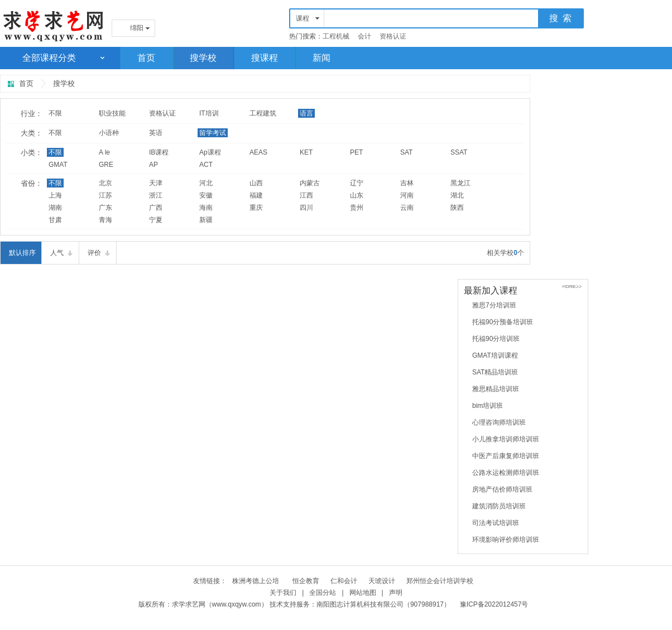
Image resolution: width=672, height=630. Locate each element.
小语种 (109, 133)
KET (306, 152)
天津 (156, 183)
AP (153, 165)
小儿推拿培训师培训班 (506, 439)
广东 (105, 208)
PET (356, 152)
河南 (407, 195)
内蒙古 (310, 183)
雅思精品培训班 (496, 389)
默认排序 (22, 253)
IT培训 (209, 113)
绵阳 (137, 28)
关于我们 (283, 593)
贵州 (357, 208)
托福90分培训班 (496, 339)
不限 (55, 113)
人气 (57, 253)
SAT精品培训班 (495, 372)
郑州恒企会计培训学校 (440, 581)
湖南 (55, 208)
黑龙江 (460, 183)
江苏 (105, 195)
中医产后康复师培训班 (506, 456)
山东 (357, 195)
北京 (105, 183)
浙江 (156, 195)
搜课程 (265, 58)
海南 (206, 208)
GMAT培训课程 (495, 355)
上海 (55, 195)
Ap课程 (210, 152)
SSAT (459, 152)
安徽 (206, 195)
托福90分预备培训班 (503, 322)
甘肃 (55, 220)
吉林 (407, 183)
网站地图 (363, 593)
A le (104, 152)
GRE (106, 165)
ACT (206, 165)
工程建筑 (263, 113)
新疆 (206, 220)
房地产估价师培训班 (502, 489)
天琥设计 (382, 581)
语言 (306, 113)
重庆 (256, 208)
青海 (105, 220)
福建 (256, 195)
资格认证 (393, 36)
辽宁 (357, 183)
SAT (406, 152)
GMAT (58, 165)
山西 (256, 183)
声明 (396, 593)
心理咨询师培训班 (499, 422)
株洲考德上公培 (256, 581)
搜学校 (203, 58)
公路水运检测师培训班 (506, 473)
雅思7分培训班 (494, 305)
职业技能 (112, 113)
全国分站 (323, 593)
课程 (303, 18)
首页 (146, 58)
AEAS (258, 152)
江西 (306, 195)
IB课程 (159, 152)
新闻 (321, 58)
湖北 (457, 195)
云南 (407, 208)
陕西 (457, 208)
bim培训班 (488, 406)
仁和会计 (344, 581)
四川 (306, 208)
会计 (364, 36)
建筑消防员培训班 (499, 506)
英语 (156, 133)
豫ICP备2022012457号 (494, 604)
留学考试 (213, 133)
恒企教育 (306, 581)
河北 (206, 183)
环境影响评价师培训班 (506, 540)
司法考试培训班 (496, 523)
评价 (94, 253)
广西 (156, 208)
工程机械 (336, 36)
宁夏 (156, 220)
